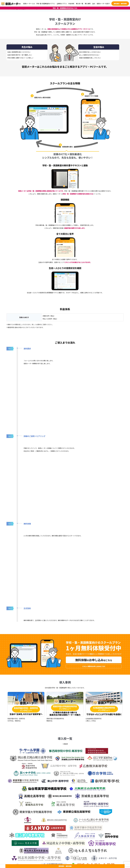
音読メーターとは (29, 4)
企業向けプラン (62, 4)
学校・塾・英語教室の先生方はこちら (65, 8)
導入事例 (88, 4)
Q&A (94, 4)
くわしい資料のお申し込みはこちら (94, 666)
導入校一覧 (80, 4)
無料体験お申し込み (94, 660)
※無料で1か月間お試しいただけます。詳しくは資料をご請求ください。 (30, 324)
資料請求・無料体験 (120, 4)
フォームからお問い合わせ (32, 361)
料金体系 (71, 4)
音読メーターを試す (103, 4)
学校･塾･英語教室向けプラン (46, 4)
